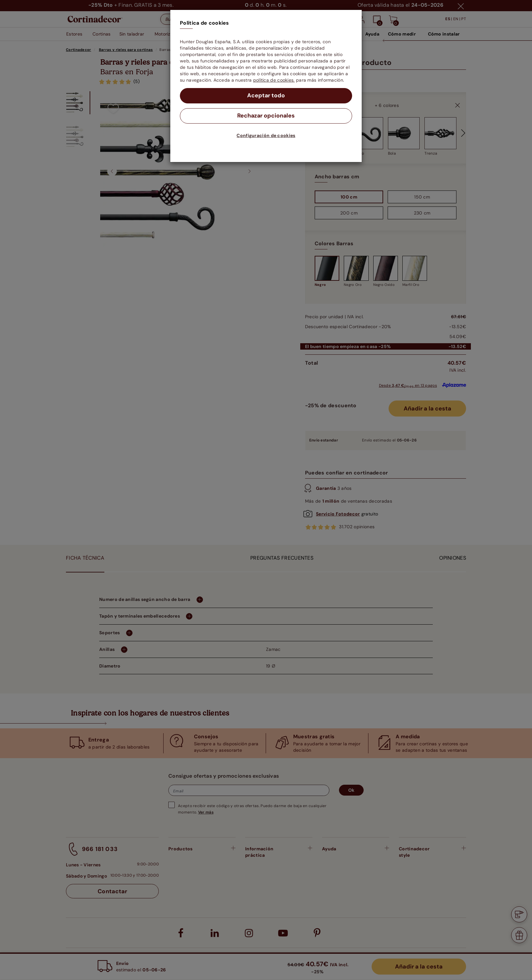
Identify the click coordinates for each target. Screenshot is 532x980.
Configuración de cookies (266, 135)
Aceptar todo (266, 96)
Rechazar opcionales (266, 116)
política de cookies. (274, 80)
